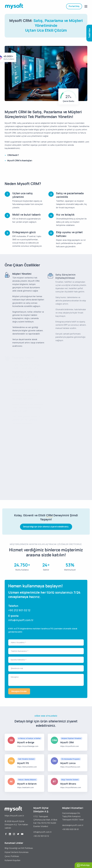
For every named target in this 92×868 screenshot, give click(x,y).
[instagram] (14, 834)
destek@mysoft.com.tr (73, 825)
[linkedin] (10, 834)
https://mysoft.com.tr (14, 816)
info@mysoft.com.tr (21, 620)
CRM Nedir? (13, 155)
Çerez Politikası (12, 856)
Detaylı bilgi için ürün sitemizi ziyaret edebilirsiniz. (46, 527)
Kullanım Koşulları (13, 860)
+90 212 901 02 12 (19, 610)
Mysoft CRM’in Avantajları (20, 161)
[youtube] (22, 834)
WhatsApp (83, 865)
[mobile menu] (86, 6)
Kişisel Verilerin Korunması (17, 852)
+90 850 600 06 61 (70, 829)
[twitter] (18, 834)
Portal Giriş (74, 6)
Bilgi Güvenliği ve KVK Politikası (19, 848)
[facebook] (6, 834)
